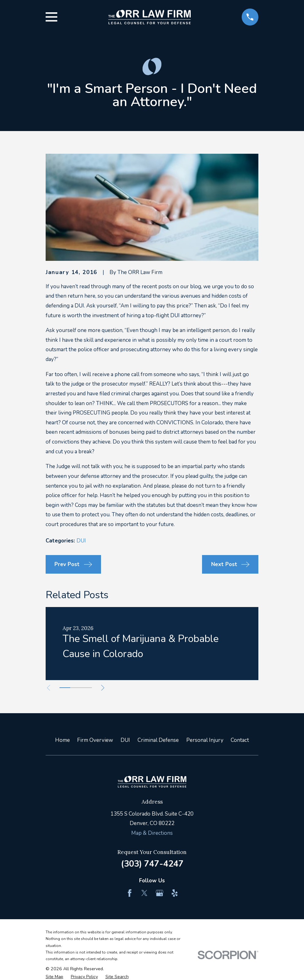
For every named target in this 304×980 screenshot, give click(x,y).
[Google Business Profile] (160, 893)
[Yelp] (175, 893)
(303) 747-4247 (152, 864)
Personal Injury (205, 740)
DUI (81, 541)
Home (62, 740)
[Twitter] (144, 893)
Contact (240, 740)
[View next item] (107, 688)
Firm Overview (95, 740)
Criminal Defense (158, 740)
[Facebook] (130, 893)
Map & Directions (152, 833)
